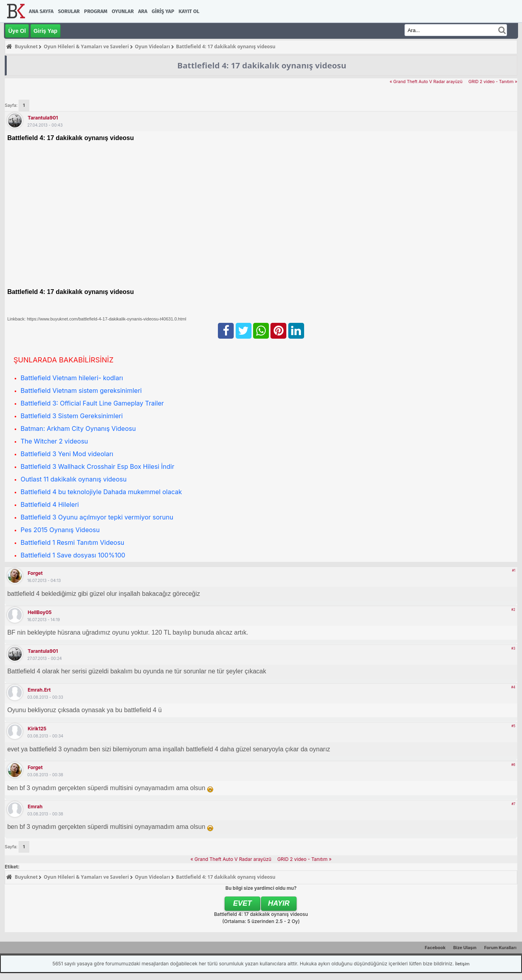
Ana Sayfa (41, 11)
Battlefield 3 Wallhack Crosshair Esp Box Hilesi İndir (97, 466)
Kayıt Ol (189, 11)
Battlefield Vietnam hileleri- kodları (72, 378)
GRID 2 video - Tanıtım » (493, 82)
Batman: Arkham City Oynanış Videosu (78, 428)
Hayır (279, 903)
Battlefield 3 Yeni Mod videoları (67, 454)
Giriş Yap (163, 11)
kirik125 (37, 729)
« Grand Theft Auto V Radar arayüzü (426, 82)
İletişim (462, 964)
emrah (35, 807)
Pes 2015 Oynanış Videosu (60, 530)
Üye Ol (17, 31)
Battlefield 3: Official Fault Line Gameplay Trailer (92, 403)
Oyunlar (123, 11)
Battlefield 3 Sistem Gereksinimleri (72, 416)
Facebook (435, 948)
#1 (514, 571)
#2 (513, 610)
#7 (513, 804)
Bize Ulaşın (465, 948)
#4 (513, 687)
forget (35, 573)
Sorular (69, 11)
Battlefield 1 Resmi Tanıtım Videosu (72, 542)
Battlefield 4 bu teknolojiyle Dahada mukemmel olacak (101, 492)
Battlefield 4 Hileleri (50, 504)
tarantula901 (43, 118)
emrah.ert (39, 690)
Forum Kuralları (500, 948)
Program (96, 11)
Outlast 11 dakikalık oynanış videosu (74, 479)
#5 (513, 726)
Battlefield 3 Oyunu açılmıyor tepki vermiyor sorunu (97, 517)
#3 (513, 648)
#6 (513, 765)
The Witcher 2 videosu (54, 441)
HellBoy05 (40, 612)
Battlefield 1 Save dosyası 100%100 (73, 555)
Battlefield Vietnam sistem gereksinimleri (81, 390)
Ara (143, 11)
